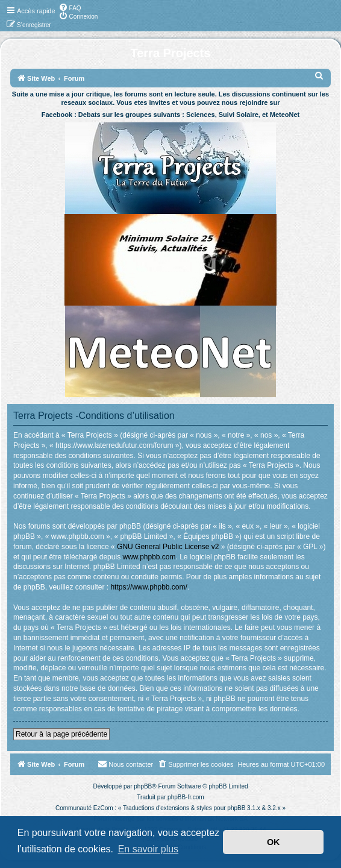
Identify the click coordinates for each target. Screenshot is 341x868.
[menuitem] (70, 7)
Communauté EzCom (84, 808)
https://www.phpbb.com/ (149, 587)
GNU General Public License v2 (168, 547)
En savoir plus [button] (149, 849)
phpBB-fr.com (186, 797)
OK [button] (274, 842)
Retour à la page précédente (61, 734)
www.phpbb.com (149, 557)
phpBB (143, 786)
